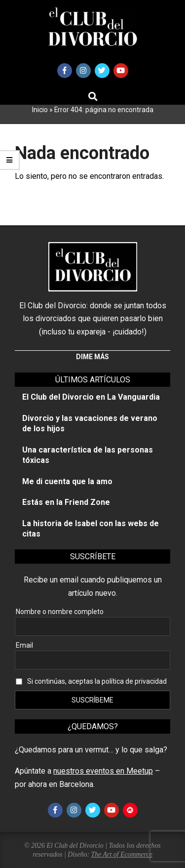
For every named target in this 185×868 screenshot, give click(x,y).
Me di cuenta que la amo (67, 481)
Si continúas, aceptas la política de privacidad (97, 681)
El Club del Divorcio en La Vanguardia (91, 397)
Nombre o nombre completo (60, 612)
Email (24, 645)
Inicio (40, 110)
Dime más (92, 357)
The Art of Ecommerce (122, 854)
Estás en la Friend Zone (66, 502)
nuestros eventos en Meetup (103, 771)
